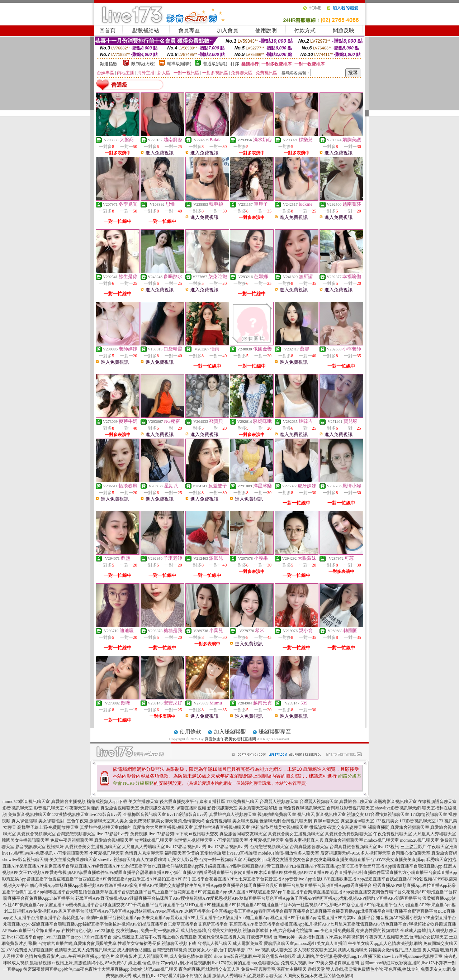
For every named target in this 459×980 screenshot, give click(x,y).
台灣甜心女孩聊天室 (411, 853)
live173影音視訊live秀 (186, 847)
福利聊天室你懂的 (182, 853)
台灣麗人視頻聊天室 (279, 802)
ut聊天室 (331, 821)
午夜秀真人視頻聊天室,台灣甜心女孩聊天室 (406, 937)
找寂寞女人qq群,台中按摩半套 (216, 950)
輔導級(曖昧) (179, 64)
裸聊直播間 (379, 827)
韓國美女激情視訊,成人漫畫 (395, 950)
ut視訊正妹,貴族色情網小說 (78, 963)
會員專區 (189, 30)
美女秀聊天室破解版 (258, 808)
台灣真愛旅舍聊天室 (309, 847)
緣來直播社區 (212, 802)
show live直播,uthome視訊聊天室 (412, 956)
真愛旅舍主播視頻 (68, 802)
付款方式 (305, 30)
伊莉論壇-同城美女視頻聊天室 (280, 827)
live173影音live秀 (106, 814)
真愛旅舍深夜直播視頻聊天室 (222, 827)
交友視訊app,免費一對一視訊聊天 (148, 931)
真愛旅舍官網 (444, 853)
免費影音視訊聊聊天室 (29, 814)
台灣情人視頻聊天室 (193, 840)
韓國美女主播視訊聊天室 (25, 840)
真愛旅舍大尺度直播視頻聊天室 (163, 827)
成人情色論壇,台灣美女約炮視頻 (211, 931)
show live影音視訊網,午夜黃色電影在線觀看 (254, 956)
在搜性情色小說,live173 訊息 (88, 931)
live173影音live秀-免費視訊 (122, 834)
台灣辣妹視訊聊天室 (153, 840)
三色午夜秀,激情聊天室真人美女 (97, 821)
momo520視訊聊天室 (420, 840)
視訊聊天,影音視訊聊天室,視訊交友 (331, 814)
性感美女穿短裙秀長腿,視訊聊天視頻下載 (157, 943)
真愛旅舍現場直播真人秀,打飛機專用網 (235, 937)
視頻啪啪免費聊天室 (277, 814)
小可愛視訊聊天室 (231, 840)
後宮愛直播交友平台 (179, 802)
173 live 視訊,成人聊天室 (269, 950)
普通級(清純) (215, 64)
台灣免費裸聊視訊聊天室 (302, 808)
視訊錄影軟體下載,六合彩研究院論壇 (278, 931)
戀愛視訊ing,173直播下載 (357, 956)
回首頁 (107, 30)
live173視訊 (389, 847)
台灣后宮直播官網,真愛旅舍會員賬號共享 (77, 943)
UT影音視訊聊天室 (418, 821)
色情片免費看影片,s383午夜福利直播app (63, 956)
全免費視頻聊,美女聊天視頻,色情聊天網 (167, 821)
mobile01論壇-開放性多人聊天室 (288, 853)
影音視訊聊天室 (18, 808)
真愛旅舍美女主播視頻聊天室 (296, 834)
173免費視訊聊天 (242, 802)
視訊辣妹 (55, 847)
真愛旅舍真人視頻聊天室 (233, 814)
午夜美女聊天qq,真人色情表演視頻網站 (385, 943)
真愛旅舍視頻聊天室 (120, 808)
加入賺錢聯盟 (230, 732)
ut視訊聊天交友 (204, 834)
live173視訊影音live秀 (188, 814)
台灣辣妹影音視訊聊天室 (350, 808)
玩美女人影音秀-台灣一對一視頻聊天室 (205, 860)
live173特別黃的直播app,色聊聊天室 (246, 963)
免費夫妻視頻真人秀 (304, 840)
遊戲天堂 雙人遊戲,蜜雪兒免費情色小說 (345, 969)
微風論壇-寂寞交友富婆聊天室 (338, 827)
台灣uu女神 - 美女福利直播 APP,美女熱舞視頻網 (319, 937)
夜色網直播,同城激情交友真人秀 (209, 969)
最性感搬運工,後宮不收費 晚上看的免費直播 (155, 937)
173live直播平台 (97, 937)
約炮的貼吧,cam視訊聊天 (154, 969)
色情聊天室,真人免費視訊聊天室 (85, 950)
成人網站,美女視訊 (315, 956)
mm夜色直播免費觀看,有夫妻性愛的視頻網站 (356, 931)
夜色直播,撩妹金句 (402, 969)
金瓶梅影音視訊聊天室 (395, 802)
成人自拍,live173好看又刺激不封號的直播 (172, 976)
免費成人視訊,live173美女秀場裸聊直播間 (320, 963)
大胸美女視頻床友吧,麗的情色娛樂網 (318, 976)
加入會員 (227, 30)
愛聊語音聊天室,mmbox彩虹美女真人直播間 (306, 943)
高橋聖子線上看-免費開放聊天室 (48, 827)
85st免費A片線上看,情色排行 (132, 963)
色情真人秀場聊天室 (144, 853)
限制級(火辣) (143, 64)
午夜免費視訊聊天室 (393, 834)
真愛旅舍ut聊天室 (356, 802)
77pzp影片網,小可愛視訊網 (186, 963)
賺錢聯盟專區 (275, 732)
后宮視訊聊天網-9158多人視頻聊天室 (355, 853)
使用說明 (266, 30)
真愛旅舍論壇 (213, 853)
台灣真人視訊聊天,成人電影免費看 (230, 943)
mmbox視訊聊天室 (382, 840)
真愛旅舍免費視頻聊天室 (349, 834)
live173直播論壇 (242, 853)
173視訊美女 (387, 821)
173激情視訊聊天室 (70, 814)
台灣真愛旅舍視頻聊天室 (353, 847)
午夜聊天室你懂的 (82, 808)
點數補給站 (146, 30)
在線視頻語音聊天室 (437, 802)
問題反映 (344, 30)
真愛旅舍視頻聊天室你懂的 (106, 827)
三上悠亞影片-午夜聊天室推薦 (429, 847)
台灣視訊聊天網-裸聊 (302, 821)
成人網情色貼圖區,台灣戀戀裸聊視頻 (152, 950)
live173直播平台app (25, 937)
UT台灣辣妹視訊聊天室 (387, 814)
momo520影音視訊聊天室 (26, 802)
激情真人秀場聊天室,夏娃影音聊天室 (247, 976)
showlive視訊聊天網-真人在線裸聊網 (132, 860)
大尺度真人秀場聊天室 (435, 834)
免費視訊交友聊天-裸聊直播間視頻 (173, 808)
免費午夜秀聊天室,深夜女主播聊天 (274, 969)
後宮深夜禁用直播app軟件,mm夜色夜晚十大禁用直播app (76, 969)
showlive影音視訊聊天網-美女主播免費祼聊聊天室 (50, 860)
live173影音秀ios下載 (168, 834)
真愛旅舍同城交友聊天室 (243, 834)
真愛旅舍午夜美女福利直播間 (230, 739)
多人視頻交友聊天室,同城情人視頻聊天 (330, 950)
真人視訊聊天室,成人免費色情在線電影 (175, 956)
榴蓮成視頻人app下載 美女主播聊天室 (123, 802)
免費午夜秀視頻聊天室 (72, 840)
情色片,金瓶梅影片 (119, 956)
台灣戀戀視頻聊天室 (76, 834)
